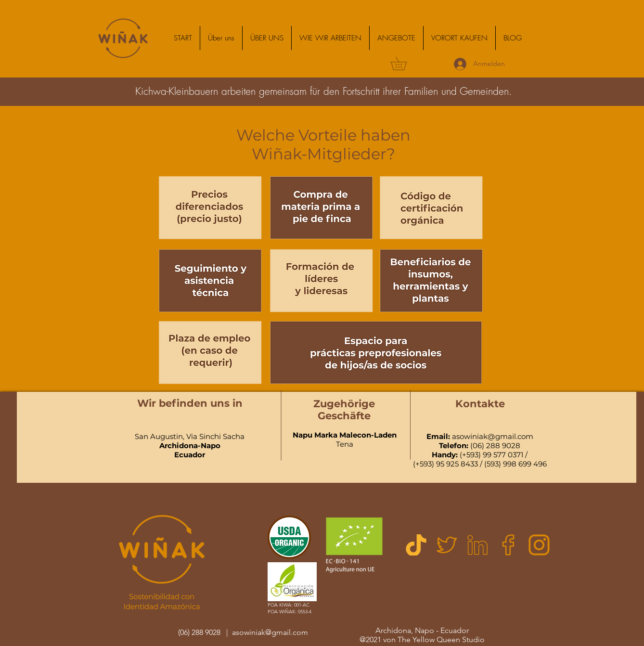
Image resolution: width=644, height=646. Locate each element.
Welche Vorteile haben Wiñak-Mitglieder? (323, 144)
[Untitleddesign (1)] (416, 545)
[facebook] (508, 545)
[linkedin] (477, 545)
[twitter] (447, 545)
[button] (330, 38)
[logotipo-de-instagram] (539, 545)
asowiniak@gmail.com (493, 436)
